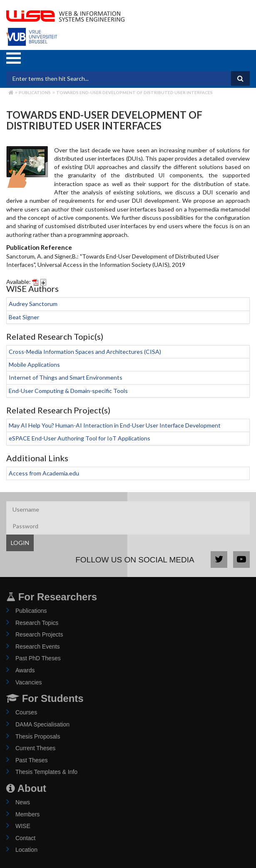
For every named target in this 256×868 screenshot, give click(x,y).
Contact (25, 838)
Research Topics (37, 623)
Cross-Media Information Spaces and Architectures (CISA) (85, 352)
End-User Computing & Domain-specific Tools (68, 391)
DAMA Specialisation (42, 724)
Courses (26, 712)
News (23, 802)
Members (27, 814)
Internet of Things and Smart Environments (66, 377)
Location (26, 850)
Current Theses (35, 748)
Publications (35, 92)
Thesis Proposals (38, 736)
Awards (25, 670)
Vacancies (29, 682)
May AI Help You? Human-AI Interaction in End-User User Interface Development (115, 425)
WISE (23, 826)
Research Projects (39, 634)
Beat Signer (24, 317)
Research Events (38, 647)
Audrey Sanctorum (33, 304)
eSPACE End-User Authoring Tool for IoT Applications (80, 438)
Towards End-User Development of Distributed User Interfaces (134, 92)
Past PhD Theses (38, 658)
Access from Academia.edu (44, 473)
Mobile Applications (34, 364)
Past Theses (32, 760)
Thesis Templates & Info (46, 772)
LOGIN (20, 543)
